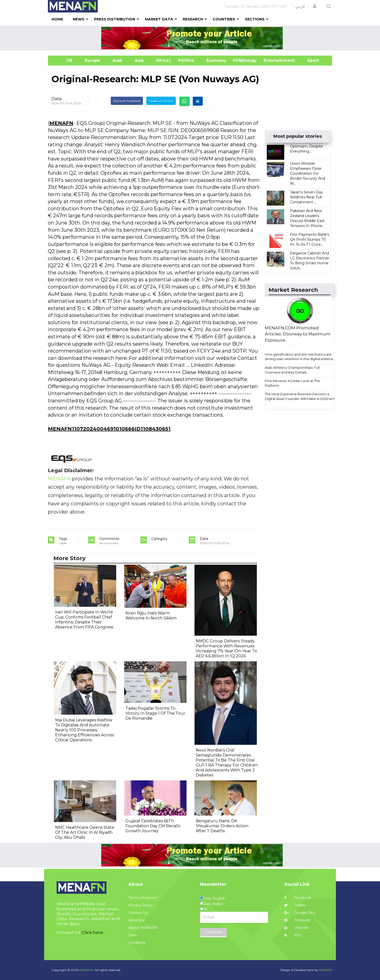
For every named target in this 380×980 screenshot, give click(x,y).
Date (57, 99)
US (63, 60)
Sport (310, 60)
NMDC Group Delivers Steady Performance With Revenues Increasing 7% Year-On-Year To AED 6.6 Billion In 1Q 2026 (226, 648)
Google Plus (300, 913)
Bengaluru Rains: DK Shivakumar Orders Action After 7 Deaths (222, 826)
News (79, 19)
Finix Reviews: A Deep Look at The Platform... (292, 383)
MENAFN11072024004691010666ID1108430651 (109, 429)
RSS (293, 935)
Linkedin (296, 928)
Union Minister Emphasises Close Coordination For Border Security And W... (308, 173)
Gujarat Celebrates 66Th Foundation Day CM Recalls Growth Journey (153, 826)
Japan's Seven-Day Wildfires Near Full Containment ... (306, 197)
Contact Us (138, 913)
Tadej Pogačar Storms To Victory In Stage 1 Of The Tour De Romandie (155, 713)
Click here (92, 932)
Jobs (132, 935)
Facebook (298, 898)
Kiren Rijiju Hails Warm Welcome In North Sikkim (151, 616)
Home (57, 19)
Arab (117, 60)
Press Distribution (115, 19)
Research (193, 19)
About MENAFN (143, 928)
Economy (216, 60)
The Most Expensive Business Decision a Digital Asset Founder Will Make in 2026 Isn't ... (300, 399)
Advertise (137, 920)
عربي (300, 6)
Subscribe (213, 932)
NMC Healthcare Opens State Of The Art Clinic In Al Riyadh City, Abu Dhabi (85, 832)
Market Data (159, 19)
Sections (255, 19)
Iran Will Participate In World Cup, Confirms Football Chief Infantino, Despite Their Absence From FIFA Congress (84, 620)
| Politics (185, 60)
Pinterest (297, 920)
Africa (162, 60)
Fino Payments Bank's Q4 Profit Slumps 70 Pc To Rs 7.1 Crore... (310, 239)
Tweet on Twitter (161, 101)
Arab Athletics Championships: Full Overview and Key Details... (292, 370)
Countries (224, 19)
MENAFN (61, 123)
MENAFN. (87, 970)
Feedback (137, 943)
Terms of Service (143, 898)
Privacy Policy (141, 905)
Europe (92, 60)
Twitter (295, 905)
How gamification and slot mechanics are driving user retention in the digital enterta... (300, 357)
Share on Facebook (127, 101)
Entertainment (272, 60)
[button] (315, 6)
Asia (139, 60)
